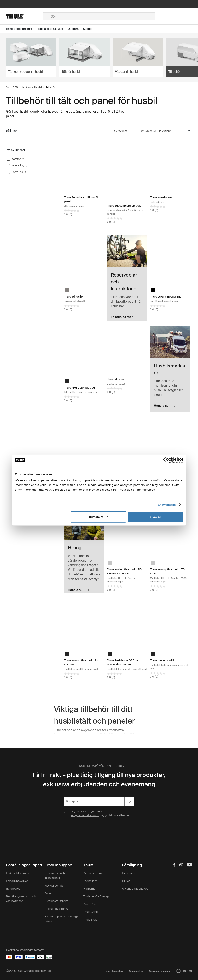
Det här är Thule (93, 873)
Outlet (126, 881)
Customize (99, 517)
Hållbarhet (90, 889)
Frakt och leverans (17, 873)
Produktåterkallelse (57, 901)
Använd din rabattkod (135, 889)
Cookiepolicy (136, 971)
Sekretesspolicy (114, 971)
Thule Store (90, 920)
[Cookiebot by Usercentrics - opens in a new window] (166, 460)
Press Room (91, 904)
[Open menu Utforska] (76, 29)
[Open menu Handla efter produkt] (21, 29)
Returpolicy (13, 889)
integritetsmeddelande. (85, 815)
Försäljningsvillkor (17, 881)
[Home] (24, 16)
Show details (167, 504)
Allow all (155, 517)
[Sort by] (175, 131)
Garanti (49, 893)
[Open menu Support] (91, 29)
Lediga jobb (90, 881)
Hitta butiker (130, 873)
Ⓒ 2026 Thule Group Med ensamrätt (29, 971)
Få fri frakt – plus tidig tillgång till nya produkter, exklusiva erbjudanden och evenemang (99, 780)
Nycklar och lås (54, 886)
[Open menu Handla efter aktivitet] (52, 29)
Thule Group (91, 912)
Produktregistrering (57, 909)
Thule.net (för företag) (96, 896)
